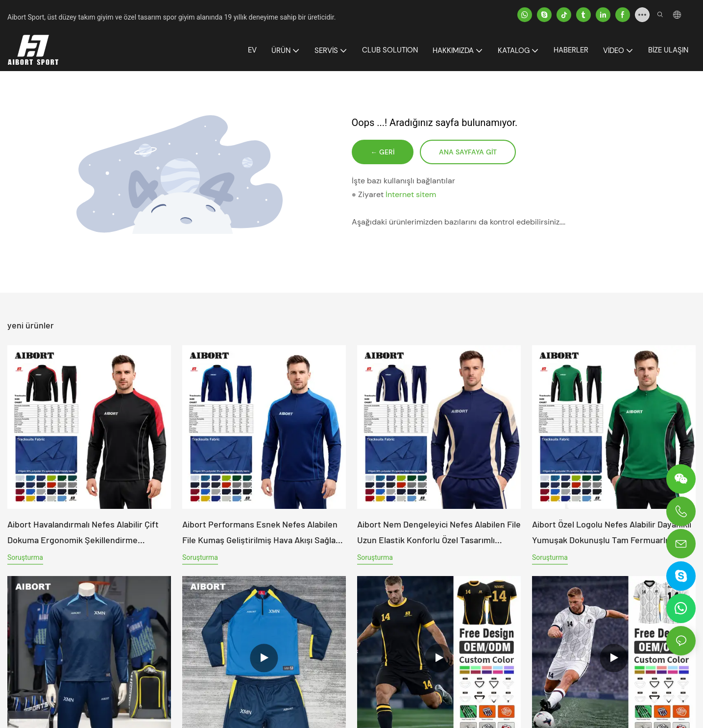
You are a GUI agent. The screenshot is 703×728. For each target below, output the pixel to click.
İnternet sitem (411, 196)
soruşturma (25, 557)
